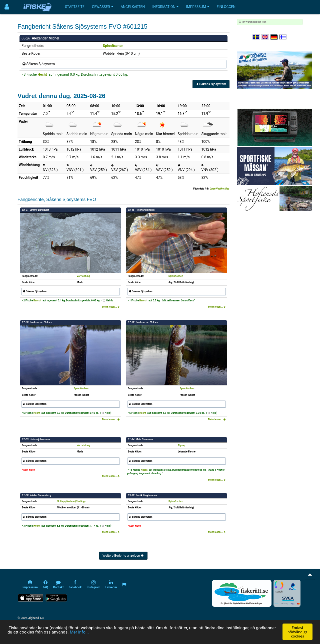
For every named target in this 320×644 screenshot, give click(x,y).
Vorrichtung (83, 276)
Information (165, 7)
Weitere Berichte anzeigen (123, 555)
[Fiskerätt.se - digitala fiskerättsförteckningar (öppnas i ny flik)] (242, 593)
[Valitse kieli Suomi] (283, 37)
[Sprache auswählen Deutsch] (274, 37)
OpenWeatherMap (219, 189)
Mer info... (79, 635)
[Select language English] (265, 37)
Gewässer (103, 7)
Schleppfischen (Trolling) (71, 501)
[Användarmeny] (7, 7)
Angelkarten (133, 7)
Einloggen (226, 7)
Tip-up (181, 445)
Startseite (75, 7)
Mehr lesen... (111, 307)
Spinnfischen (113, 46)
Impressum (197, 7)
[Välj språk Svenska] (256, 37)
